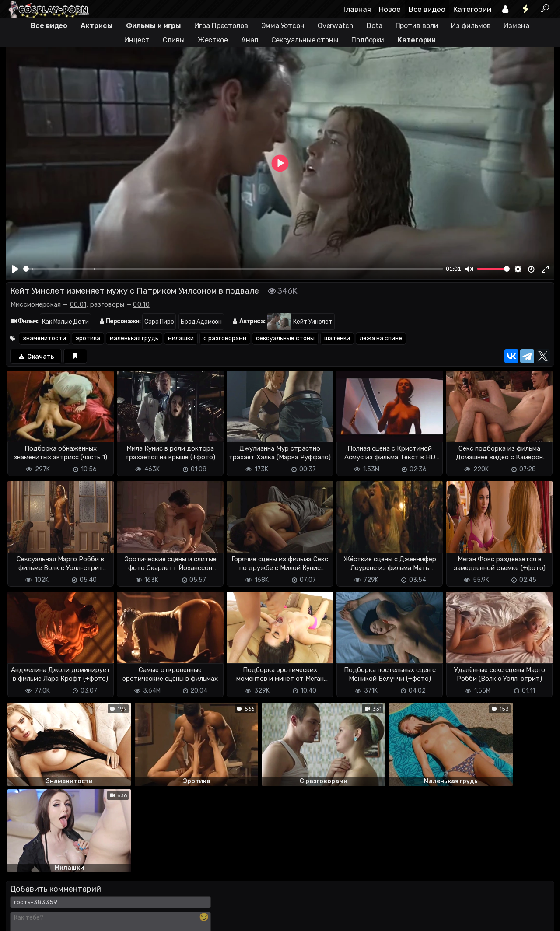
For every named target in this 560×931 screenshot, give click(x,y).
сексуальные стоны (285, 338)
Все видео (427, 9)
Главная (357, 9)
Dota (374, 26)
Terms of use (51, 890)
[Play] (16, 269)
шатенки (337, 338)
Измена (516, 26)
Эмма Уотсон (283, 26)
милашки (181, 338)
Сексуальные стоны (305, 40)
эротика (88, 338)
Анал (250, 40)
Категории (472, 9)
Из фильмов (471, 26)
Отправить (40, 854)
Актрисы (96, 26)
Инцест (137, 40)
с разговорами (225, 338)
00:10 (141, 304)
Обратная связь (97, 890)
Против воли (417, 26)
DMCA (20, 890)
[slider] (233, 269)
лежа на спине (381, 338)
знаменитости (44, 338)
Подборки (368, 40)
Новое (390, 9)
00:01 (78, 304)
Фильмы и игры (154, 26)
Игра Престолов (221, 26)
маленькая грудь (134, 338)
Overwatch (336, 26)
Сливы (174, 40)
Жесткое (213, 40)
